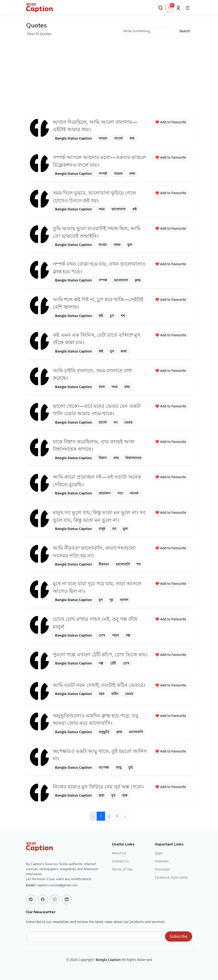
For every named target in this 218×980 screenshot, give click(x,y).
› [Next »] (125, 816)
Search (185, 31)
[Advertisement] (109, 75)
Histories (162, 861)
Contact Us (120, 861)
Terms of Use (122, 869)
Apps (159, 853)
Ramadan (162, 869)
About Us (119, 853)
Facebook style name (171, 877)
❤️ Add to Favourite (171, 122)
